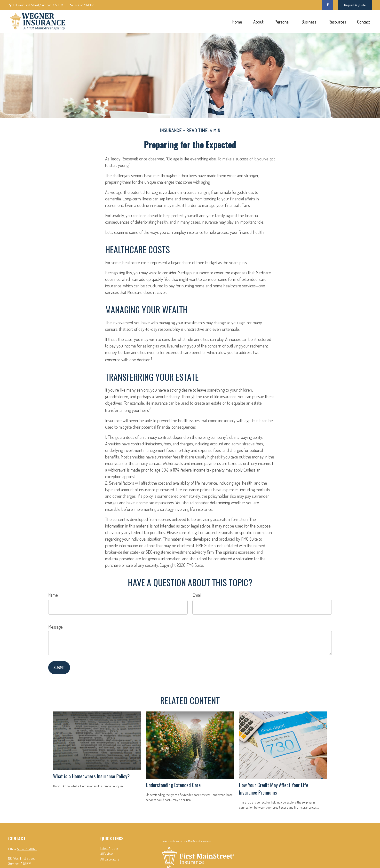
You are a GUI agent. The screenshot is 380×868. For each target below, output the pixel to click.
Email (197, 595)
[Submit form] (59, 668)
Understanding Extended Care (173, 785)
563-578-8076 (82, 5)
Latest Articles (109, 848)
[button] (237, 21)
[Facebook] (328, 5)
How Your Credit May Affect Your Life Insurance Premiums (274, 789)
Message (55, 627)
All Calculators (110, 859)
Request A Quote (355, 5)
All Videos (107, 854)
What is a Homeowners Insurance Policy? (91, 776)
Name (53, 595)
